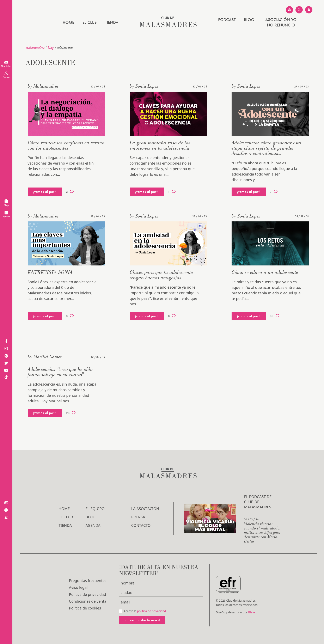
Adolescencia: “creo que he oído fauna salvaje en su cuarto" (60, 372)
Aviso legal (78, 587)
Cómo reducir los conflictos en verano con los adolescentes (66, 145)
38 (275, 316)
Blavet (252, 612)
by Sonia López (144, 86)
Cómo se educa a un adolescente (265, 272)
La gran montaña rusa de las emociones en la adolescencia (160, 145)
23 (71, 413)
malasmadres (35, 48)
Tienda (112, 22)
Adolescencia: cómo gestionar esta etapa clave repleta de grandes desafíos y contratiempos (267, 148)
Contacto (141, 525)
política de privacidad (152, 611)
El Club (90, 22)
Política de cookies (85, 608)
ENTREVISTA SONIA (50, 272)
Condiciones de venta (88, 601)
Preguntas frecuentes (88, 581)
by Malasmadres (43, 86)
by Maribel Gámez (45, 357)
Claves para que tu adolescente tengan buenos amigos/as (161, 275)
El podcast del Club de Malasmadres (259, 502)
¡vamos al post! (45, 192)
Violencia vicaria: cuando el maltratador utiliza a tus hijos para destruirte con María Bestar (262, 532)
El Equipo (95, 509)
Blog (249, 20)
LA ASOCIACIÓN (145, 509)
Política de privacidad (88, 594)
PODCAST (227, 20)
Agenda (93, 525)
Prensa (138, 517)
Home (68, 22)
